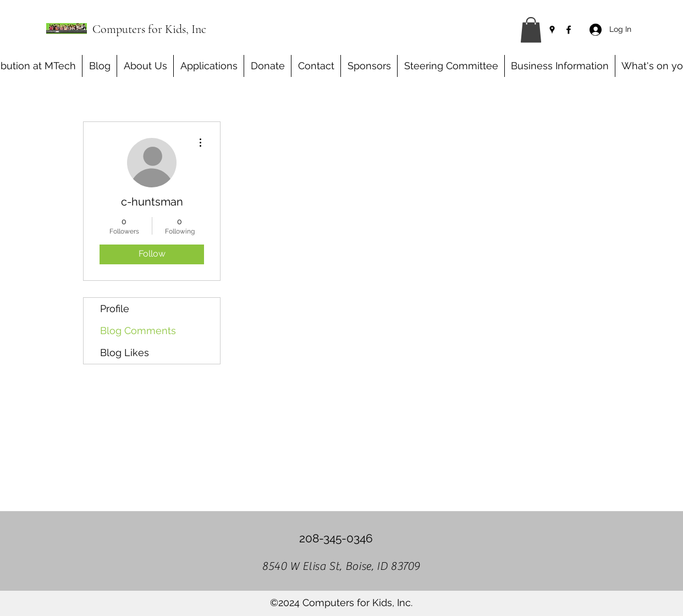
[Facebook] (569, 30)
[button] (531, 30)
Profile (115, 309)
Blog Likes (125, 353)
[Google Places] (552, 30)
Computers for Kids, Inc (149, 29)
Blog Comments (138, 331)
